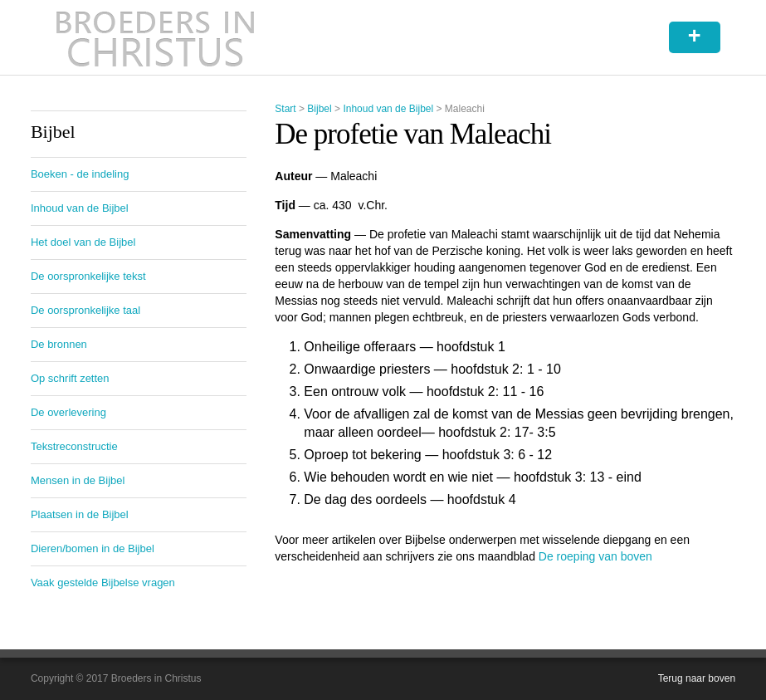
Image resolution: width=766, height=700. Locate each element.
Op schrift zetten (70, 378)
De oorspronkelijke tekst (88, 276)
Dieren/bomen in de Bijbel (93, 548)
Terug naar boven (697, 678)
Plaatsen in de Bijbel (80, 514)
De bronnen (59, 344)
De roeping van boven (595, 556)
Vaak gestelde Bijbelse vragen (103, 583)
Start (285, 109)
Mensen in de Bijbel (78, 480)
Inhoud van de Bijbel (388, 109)
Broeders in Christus (155, 37)
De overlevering (68, 412)
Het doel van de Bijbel (83, 242)
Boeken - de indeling (80, 174)
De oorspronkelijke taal (85, 310)
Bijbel (319, 109)
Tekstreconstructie (74, 446)
